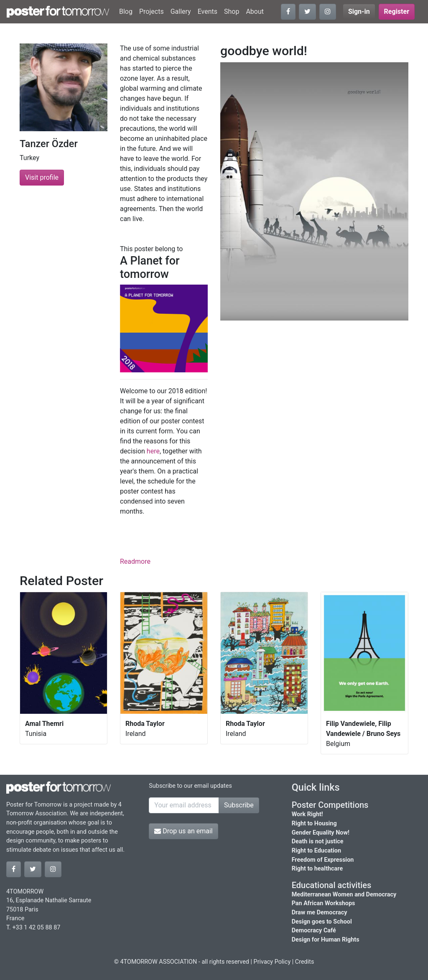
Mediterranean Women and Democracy (344, 895)
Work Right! (307, 814)
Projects (152, 11)
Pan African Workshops (324, 903)
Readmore (135, 561)
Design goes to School (322, 922)
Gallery (181, 11)
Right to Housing (314, 823)
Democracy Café (314, 930)
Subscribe (239, 805)
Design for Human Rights (326, 940)
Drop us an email (183, 831)
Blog (126, 11)
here (153, 451)
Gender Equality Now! (321, 833)
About (255, 11)
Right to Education (316, 851)
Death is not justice (318, 841)
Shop (232, 11)
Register (397, 11)
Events (208, 11)
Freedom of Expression (323, 860)
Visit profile (42, 177)
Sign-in (359, 11)
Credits (305, 962)
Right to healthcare (317, 869)
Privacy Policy (272, 962)
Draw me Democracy (320, 913)
